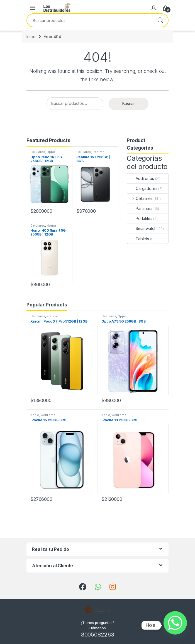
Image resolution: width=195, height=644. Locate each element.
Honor (51, 226)
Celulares (38, 152)
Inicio (31, 37)
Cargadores (142, 188)
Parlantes (140, 208)
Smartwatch (142, 228)
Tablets (138, 239)
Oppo (51, 152)
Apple (35, 415)
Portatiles (140, 218)
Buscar (160, 20)
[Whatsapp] (175, 625)
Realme (98, 152)
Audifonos (141, 178)
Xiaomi (52, 316)
